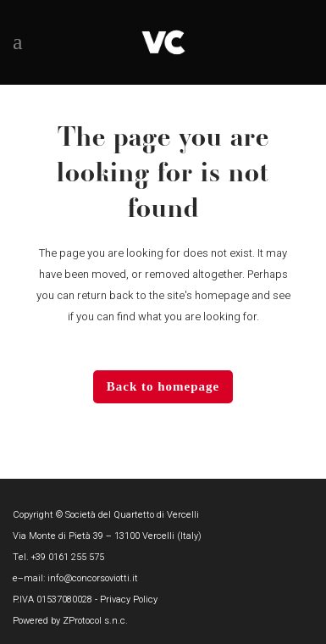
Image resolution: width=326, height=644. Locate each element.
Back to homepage (163, 386)
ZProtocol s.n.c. (95, 621)
